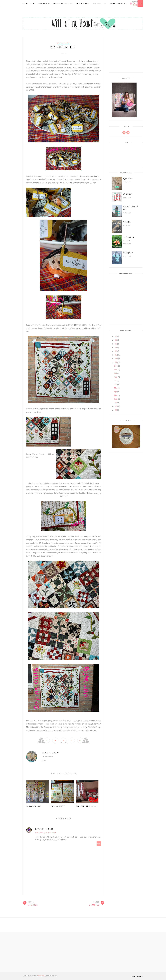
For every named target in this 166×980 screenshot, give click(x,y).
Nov (116, 370)
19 (116, 340)
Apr (115, 392)
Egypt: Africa (128, 178)
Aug (116, 377)
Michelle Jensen (50, 753)
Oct (115, 373)
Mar (116, 395)
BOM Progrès (58, 806)
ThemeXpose (41, 975)
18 (116, 344)
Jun (116, 384)
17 (116, 348)
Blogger (136, 5)
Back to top (137, 976)
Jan (116, 403)
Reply (99, 844)
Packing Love (128, 253)
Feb (116, 399)
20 (116, 337)
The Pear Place (99, 3)
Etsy (33, 3)
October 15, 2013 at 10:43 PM (45, 833)
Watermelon (128, 194)
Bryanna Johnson (44, 829)
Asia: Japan (127, 222)
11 (116, 410)
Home (25, 3)
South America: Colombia (129, 239)
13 (116, 362)
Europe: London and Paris (130, 208)
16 (116, 351)
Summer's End (33, 806)
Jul (115, 381)
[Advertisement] (83, 952)
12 (116, 406)
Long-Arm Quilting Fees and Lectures (56, 3)
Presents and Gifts (86, 806)
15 (116, 355)
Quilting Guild (64, 43)
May (116, 388)
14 (116, 359)
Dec (116, 366)
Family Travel (83, 3)
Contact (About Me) (118, 3)
